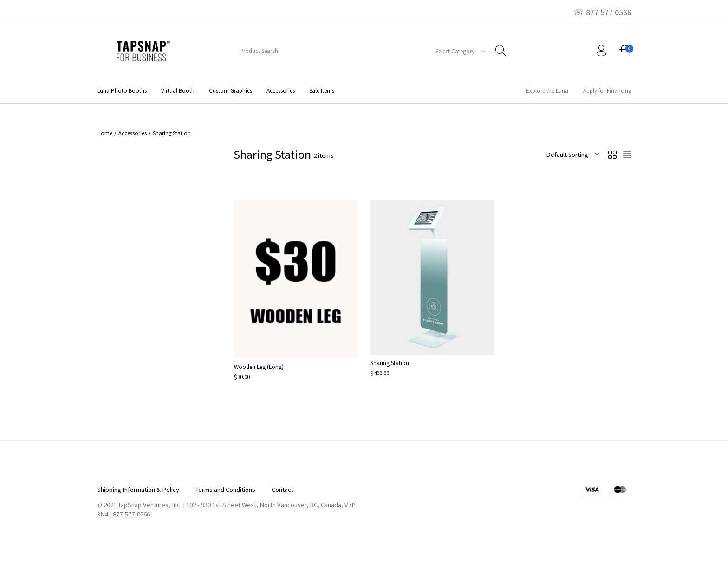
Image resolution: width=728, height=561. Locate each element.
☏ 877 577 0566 (602, 13)
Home (105, 133)
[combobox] (457, 51)
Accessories (133, 133)
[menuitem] (122, 91)
